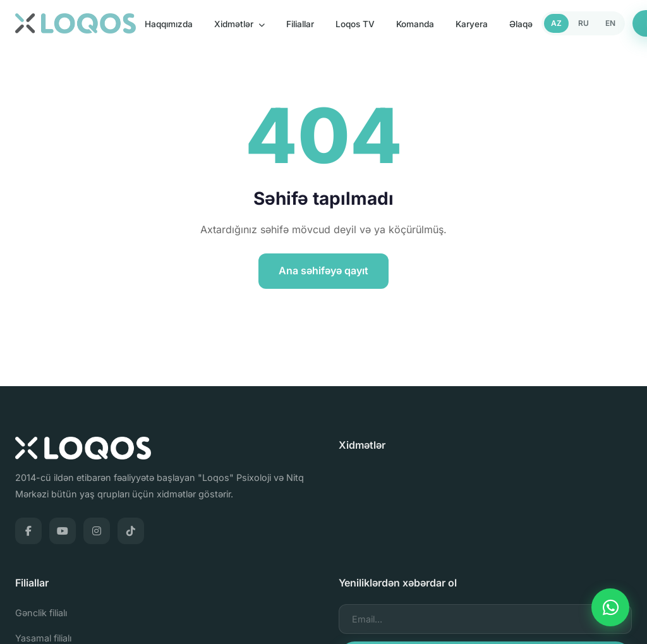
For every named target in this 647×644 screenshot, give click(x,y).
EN (610, 23)
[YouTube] (63, 531)
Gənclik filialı (41, 613)
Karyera (472, 24)
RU (584, 23)
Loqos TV (355, 24)
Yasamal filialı (43, 638)
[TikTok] (131, 531)
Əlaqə (521, 24)
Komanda (415, 24)
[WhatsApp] (610, 607)
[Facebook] (28, 531)
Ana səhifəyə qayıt (323, 270)
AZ (556, 23)
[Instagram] (97, 531)
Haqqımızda (169, 24)
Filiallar (300, 24)
